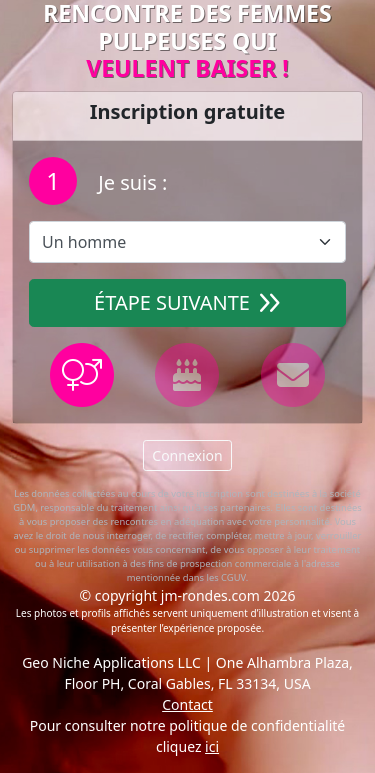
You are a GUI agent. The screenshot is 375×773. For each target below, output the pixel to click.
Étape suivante (187, 302)
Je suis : (130, 182)
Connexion (187, 455)
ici (212, 746)
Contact (187, 704)
